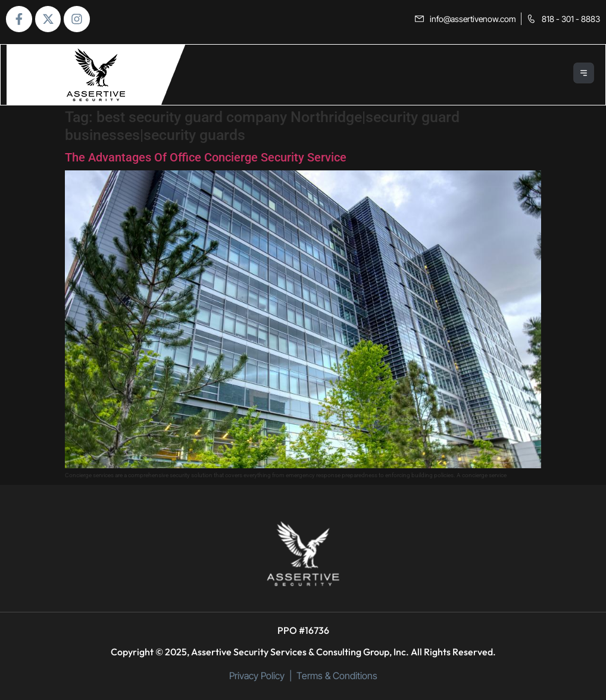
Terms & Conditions (337, 676)
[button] (584, 75)
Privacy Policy (257, 676)
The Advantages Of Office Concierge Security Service (206, 157)
